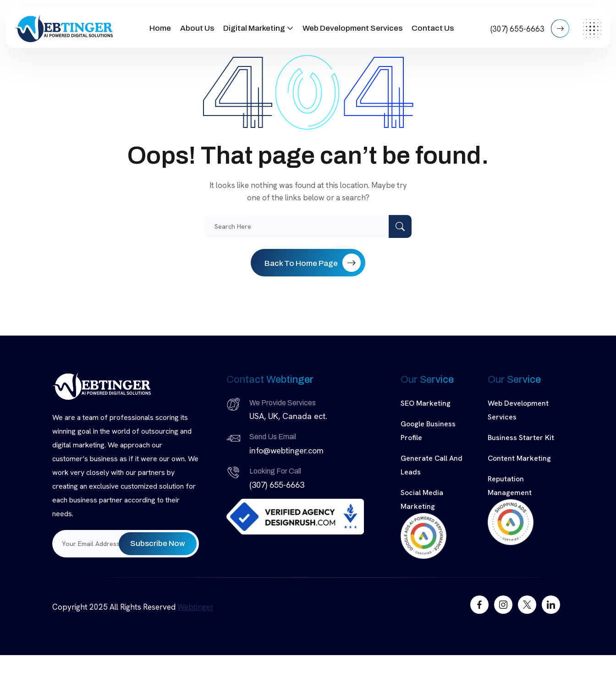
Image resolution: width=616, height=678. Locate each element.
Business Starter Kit (521, 438)
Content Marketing (519, 458)
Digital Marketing (254, 28)
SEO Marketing (426, 403)
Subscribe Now (158, 543)
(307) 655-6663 (530, 28)
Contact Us (433, 28)
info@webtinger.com (286, 450)
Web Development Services (352, 28)
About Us (197, 28)
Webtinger (195, 607)
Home (160, 28)
